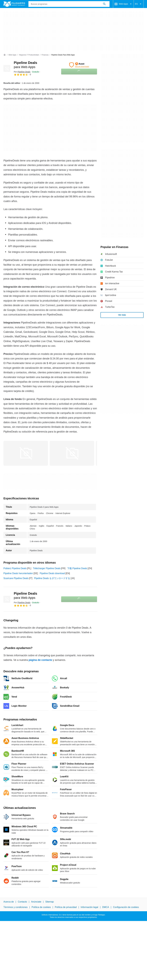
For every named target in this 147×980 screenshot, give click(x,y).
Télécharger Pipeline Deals (47, 568)
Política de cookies (41, 907)
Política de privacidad (66, 907)
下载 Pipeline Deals (77, 568)
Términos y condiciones (16, 907)
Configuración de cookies (126, 907)
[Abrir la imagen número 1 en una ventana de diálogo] (72, 453)
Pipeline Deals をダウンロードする (52, 578)
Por (22, 72)
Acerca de (9, 902)
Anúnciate (36, 902)
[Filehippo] (14, 4)
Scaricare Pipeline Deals (16, 578)
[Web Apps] (12, 55)
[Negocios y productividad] (29, 55)
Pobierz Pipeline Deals (15, 568)
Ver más (122, 315)
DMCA (106, 907)
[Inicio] (5, 55)
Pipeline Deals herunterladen (18, 573)
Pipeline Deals (25, 596)
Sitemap (50, 902)
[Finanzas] (45, 55)
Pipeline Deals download (52, 573)
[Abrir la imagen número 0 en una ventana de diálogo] (26, 453)
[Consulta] (69, 4)
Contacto (22, 902)
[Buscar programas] (104, 4)
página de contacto (40, 660)
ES (139, 4)
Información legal (89, 907)
